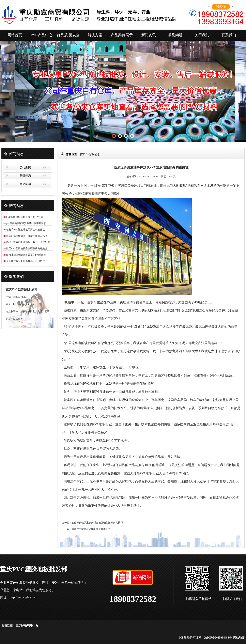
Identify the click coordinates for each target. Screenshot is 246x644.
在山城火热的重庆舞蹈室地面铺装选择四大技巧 (97, 523)
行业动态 (25, 176)
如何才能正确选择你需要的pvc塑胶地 (26, 255)
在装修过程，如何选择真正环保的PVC (27, 261)
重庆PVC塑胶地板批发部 (22, 289)
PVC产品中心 (41, 35)
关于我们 (202, 35)
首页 (83, 154)
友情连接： (9, 625)
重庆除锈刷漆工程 (27, 625)
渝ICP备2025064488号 (218, 638)
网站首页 (15, 35)
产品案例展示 (122, 35)
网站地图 (239, 638)
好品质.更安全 (68, 35)
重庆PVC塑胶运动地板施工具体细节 (91, 529)
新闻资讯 (149, 35)
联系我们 (229, 35)
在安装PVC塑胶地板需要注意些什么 (25, 230)
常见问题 (175, 35)
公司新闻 (25, 167)
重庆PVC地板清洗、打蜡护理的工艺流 (27, 236)
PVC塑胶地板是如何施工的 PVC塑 (25, 217)
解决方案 (95, 35)
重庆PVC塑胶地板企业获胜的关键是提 (27, 248)
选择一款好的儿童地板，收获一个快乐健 (28, 242)
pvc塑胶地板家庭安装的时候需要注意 (26, 223)
